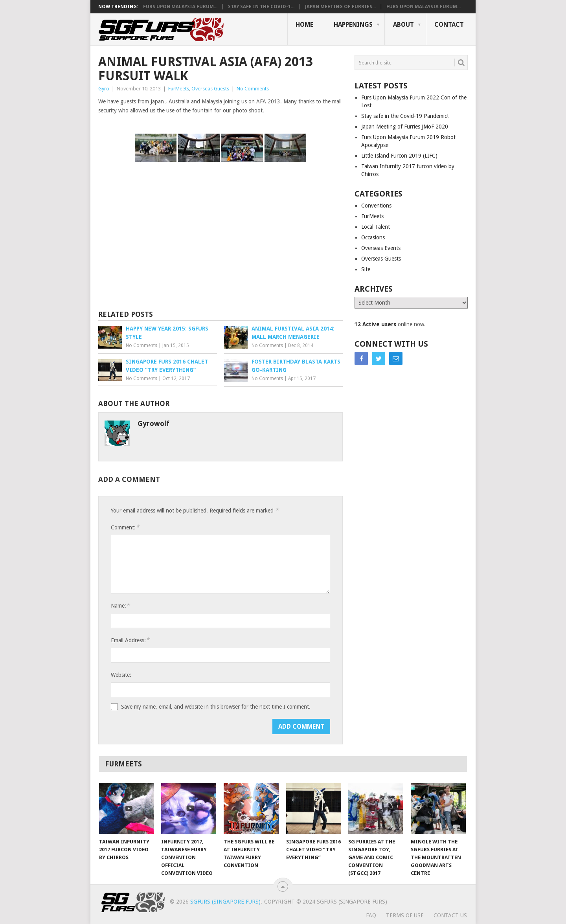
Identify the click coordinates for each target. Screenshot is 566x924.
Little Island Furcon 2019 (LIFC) (399, 156)
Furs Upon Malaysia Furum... (180, 7)
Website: (121, 675)
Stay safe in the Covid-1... (261, 7)
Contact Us (450, 915)
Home (304, 25)
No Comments (253, 89)
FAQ (371, 915)
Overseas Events (381, 248)
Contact (449, 25)
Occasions (373, 237)
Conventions (376, 206)
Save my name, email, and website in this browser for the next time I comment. (216, 707)
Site (366, 269)
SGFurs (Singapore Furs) (225, 902)
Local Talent (376, 227)
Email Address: (130, 640)
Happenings (353, 25)
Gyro (104, 89)
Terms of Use (405, 915)
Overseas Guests (210, 89)
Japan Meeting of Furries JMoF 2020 (405, 127)
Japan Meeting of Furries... (340, 7)
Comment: (125, 527)
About (403, 25)
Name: (120, 605)
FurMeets (179, 89)
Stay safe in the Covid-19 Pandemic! (405, 116)
